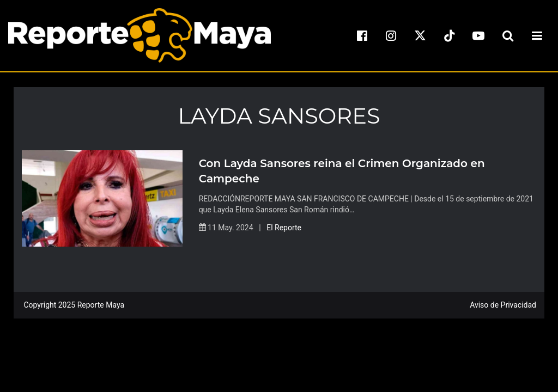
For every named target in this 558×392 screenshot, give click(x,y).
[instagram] (391, 35)
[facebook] (362, 35)
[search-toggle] (508, 35)
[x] (420, 35)
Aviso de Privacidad (503, 305)
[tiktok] (450, 35)
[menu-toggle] (537, 35)
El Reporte (284, 228)
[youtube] (478, 35)
